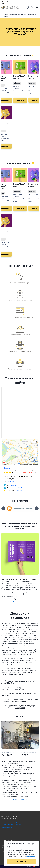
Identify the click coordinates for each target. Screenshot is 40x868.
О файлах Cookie (7, 827)
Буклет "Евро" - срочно (19, 77)
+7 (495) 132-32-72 (10, 840)
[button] (32, 8)
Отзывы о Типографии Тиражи (20, 437)
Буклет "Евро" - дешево (19, 185)
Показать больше (20, 602)
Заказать (20, 100)
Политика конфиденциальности (13, 822)
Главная (4, 13)
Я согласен (22, 861)
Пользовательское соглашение (12, 825)
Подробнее (31, 856)
